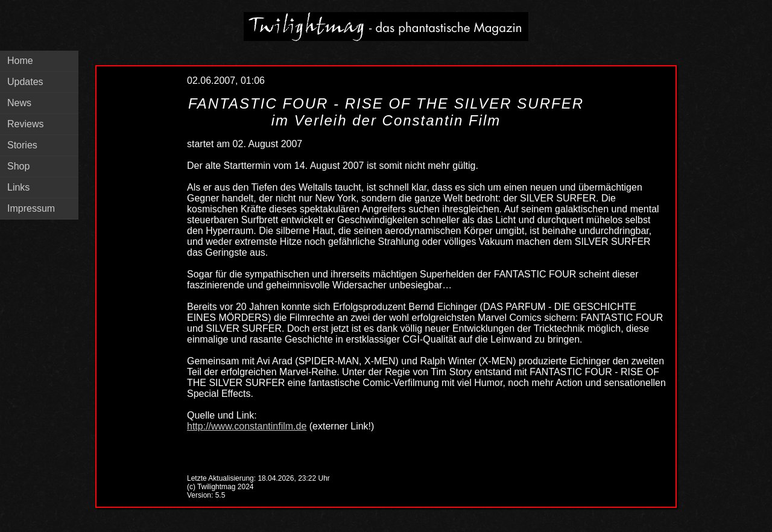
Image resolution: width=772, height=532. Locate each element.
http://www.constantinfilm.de (247, 426)
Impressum (31, 208)
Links (18, 187)
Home (20, 61)
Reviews (25, 124)
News (19, 103)
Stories (22, 145)
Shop (18, 166)
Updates (25, 82)
